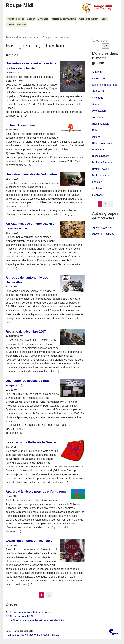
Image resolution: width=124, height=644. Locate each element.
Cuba (95, 130)
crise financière (101, 124)
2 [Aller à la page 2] (49, 595)
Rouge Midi (20, 5)
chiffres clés (99, 91)
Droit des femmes (102, 163)
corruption (98, 117)
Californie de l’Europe (104, 85)
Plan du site (12, 635)
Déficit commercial (103, 143)
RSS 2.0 (54, 635)
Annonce (97, 72)
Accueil (9, 37)
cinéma (96, 104)
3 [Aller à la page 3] (111, 204)
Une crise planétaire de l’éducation (31, 174)
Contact (43, 635)
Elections (97, 195)
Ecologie (97, 182)
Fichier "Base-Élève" (21, 125)
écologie (97, 188)
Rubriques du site (15, 19)
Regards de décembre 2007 (26, 331)
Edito (104, 19)
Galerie (10, 24)
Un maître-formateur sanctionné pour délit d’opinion (35, 620)
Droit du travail (100, 169)
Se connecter (29, 635)
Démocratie (99, 150)
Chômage (98, 98)
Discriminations (101, 156)
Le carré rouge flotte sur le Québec (31, 442)
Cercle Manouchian (89, 19)
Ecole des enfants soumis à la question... (29, 612)
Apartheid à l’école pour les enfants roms (36, 492)
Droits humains (101, 175)
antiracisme (99, 78)
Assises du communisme (64, 19)
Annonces (43, 19)
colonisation (99, 111)
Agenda (31, 19)
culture (96, 137)
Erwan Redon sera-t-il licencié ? (29, 541)
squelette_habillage (103, 234)
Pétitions (21, 24)
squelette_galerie (102, 227)
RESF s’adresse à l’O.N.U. (21, 616)
